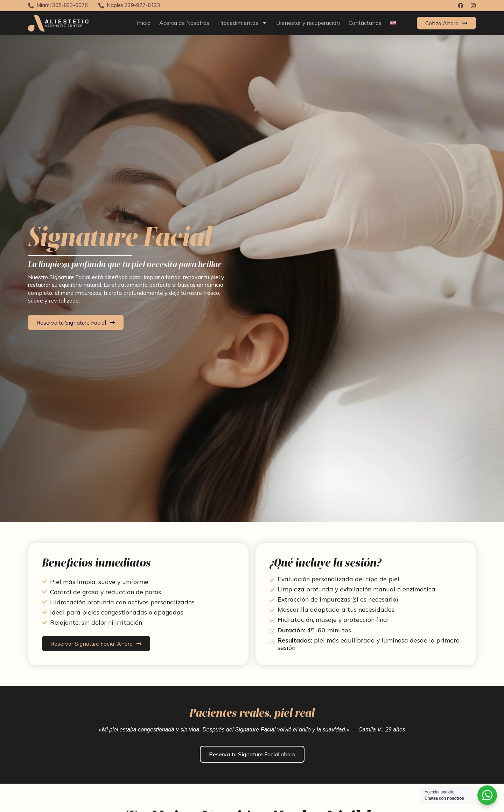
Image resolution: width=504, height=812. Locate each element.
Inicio (144, 23)
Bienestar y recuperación (308, 23)
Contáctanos (365, 23)
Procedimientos (243, 23)
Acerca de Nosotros (184, 23)
